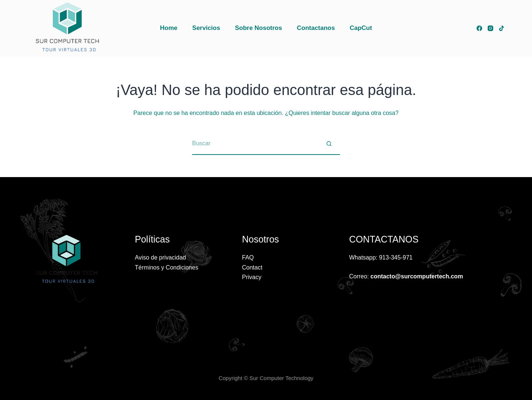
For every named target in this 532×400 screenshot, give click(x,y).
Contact (252, 267)
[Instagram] (490, 28)
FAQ (248, 257)
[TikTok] (502, 28)
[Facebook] (479, 28)
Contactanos (316, 28)
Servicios (206, 28)
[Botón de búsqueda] (329, 144)
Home (169, 28)
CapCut (361, 28)
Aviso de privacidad (160, 257)
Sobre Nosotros (259, 28)
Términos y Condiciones (167, 267)
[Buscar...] (255, 144)
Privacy (252, 277)
